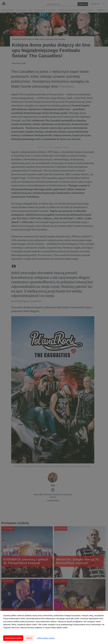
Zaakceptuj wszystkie (13, 638)
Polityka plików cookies (46, 638)
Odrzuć (29, 638)
